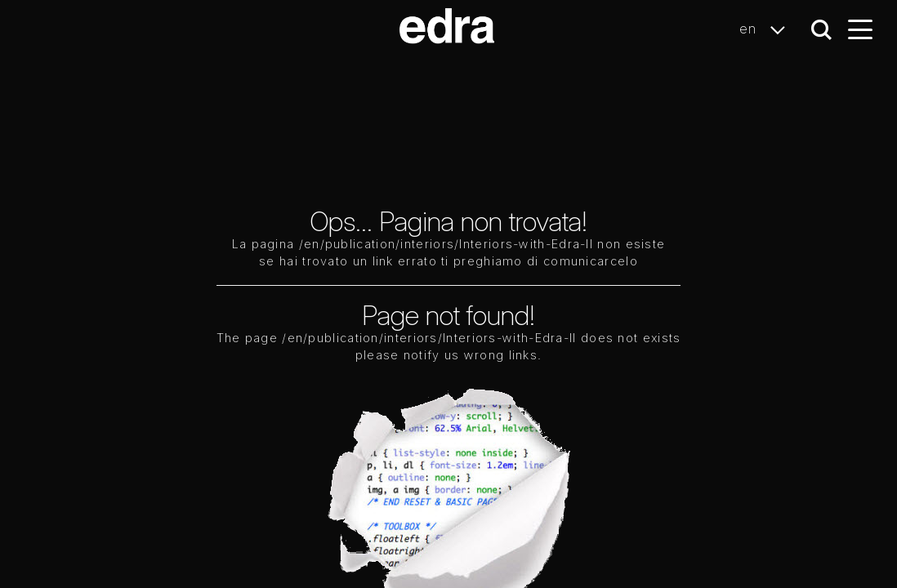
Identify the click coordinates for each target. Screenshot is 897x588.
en (767, 29)
